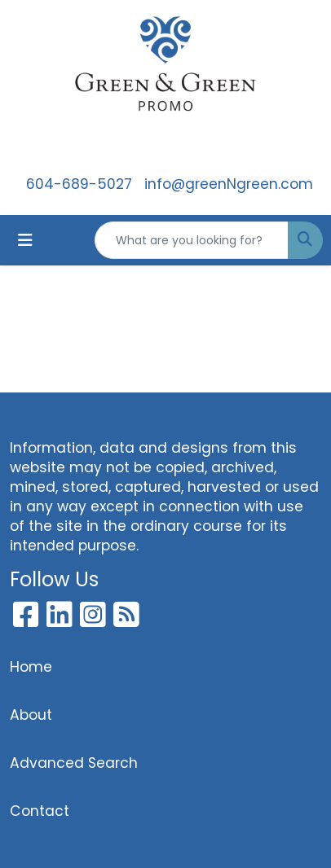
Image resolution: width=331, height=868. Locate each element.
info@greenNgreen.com (229, 184)
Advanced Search (74, 763)
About (31, 715)
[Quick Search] (192, 240)
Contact (40, 811)
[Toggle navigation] (25, 240)
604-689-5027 (79, 184)
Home (31, 667)
